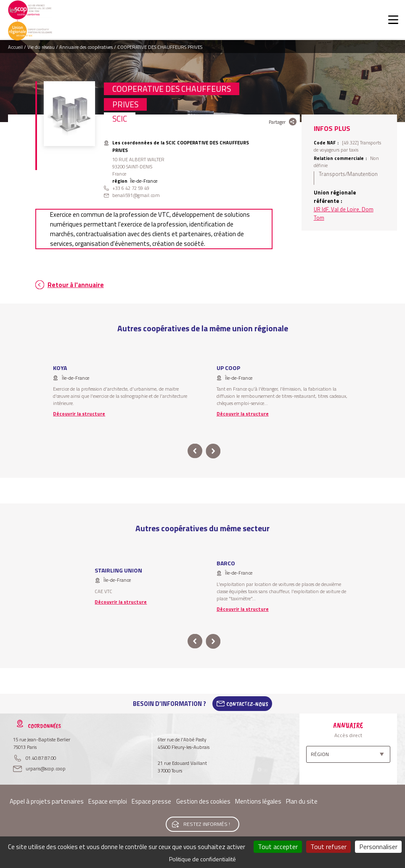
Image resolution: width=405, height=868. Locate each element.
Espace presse (151, 801)
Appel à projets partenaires (47, 801)
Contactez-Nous (247, 704)
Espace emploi (108, 801)
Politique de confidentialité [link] (202, 859)
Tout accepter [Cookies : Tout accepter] (278, 847)
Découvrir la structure (79, 414)
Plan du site (302, 801)
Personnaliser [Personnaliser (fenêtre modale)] (378, 847)
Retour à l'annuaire (76, 285)
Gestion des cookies (203, 801)
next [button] (213, 451)
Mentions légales (258, 801)
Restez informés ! (207, 824)
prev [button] (195, 451)
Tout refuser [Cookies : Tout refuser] (328, 847)
